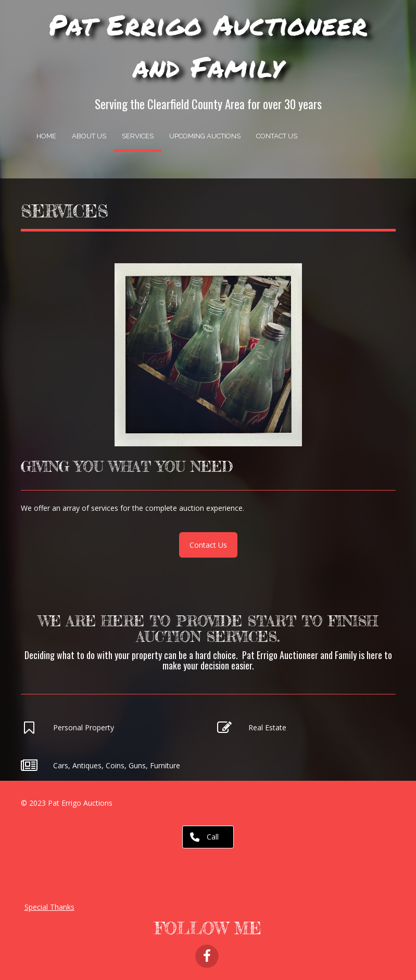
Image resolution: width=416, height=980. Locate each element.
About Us (89, 136)
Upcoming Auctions (205, 136)
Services (138, 136)
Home (46, 136)
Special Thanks (49, 907)
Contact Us (277, 136)
